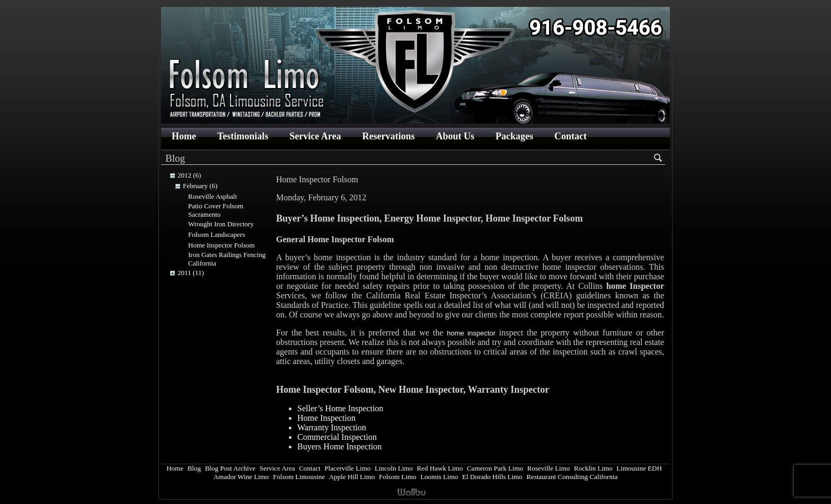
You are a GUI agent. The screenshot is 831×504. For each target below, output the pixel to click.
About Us (455, 136)
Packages (514, 136)
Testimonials (243, 136)
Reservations (388, 136)
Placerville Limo (347, 468)
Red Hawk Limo (440, 468)
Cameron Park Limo (495, 468)
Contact (571, 136)
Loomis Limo (439, 477)
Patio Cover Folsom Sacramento (216, 210)
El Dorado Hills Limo (492, 477)
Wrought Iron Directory (221, 224)
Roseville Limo (549, 468)
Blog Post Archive (230, 468)
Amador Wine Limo (241, 477)
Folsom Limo (397, 477)
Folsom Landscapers (216, 235)
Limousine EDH (639, 468)
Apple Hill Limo (352, 477)
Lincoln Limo (394, 468)
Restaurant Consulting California (572, 477)
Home (184, 136)
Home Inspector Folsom (222, 245)
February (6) (200, 186)
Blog (194, 468)
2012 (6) (189, 175)
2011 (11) (191, 273)
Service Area (315, 136)
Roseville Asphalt (213, 196)
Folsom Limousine (299, 477)
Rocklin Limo (593, 468)
